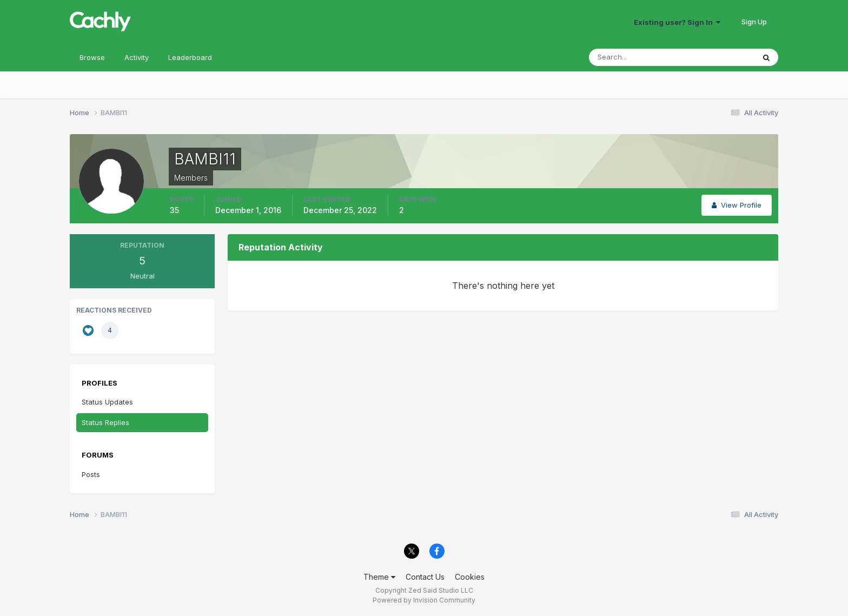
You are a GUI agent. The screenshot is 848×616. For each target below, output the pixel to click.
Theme (379, 577)
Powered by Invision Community (424, 600)
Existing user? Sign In (677, 22)
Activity (137, 57)
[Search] (637, 57)
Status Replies (105, 422)
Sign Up (754, 22)
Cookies (470, 577)
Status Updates (107, 402)
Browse (92, 57)
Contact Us (425, 577)
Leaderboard (190, 57)
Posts (91, 474)
